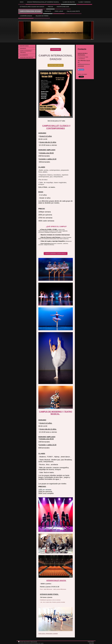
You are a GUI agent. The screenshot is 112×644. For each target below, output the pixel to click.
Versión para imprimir (24, 642)
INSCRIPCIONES (56, 49)
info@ (84, 64)
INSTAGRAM (81, 66)
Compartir (81, 70)
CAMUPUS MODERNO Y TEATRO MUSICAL (56, 253)
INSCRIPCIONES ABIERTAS (56, 65)
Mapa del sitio (34, 642)
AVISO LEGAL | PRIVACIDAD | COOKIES (48, 634)
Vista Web (91, 643)
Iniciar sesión (91, 642)
